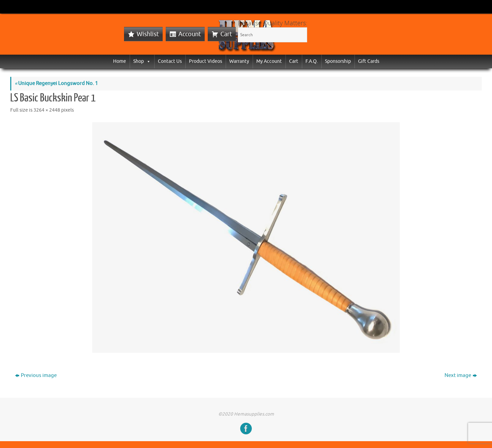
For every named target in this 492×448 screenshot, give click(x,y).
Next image (461, 375)
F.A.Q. (312, 61)
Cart (226, 34)
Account (190, 34)
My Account (269, 61)
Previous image (36, 375)
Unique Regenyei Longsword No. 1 (56, 83)
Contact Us (170, 61)
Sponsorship (338, 61)
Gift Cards (369, 61)
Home (120, 61)
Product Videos (206, 61)
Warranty (239, 61)
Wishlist (148, 34)
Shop (142, 61)
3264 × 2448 (47, 110)
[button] (147, 61)
